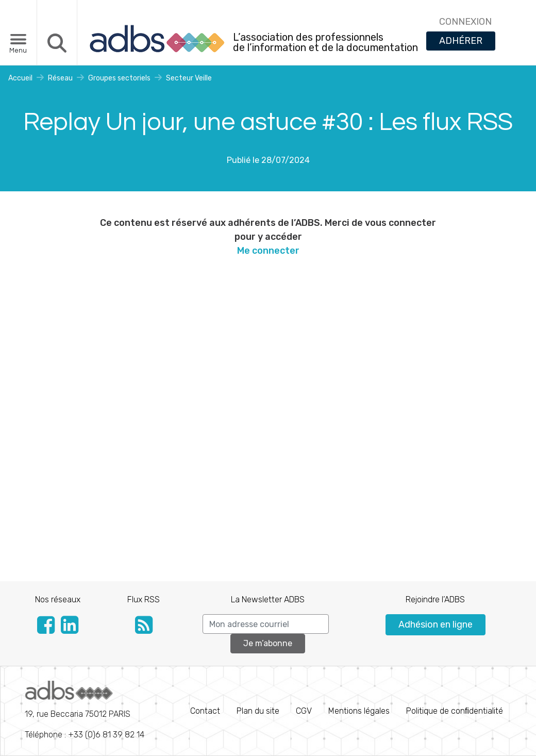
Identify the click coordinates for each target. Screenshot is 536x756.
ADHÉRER (461, 41)
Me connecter (268, 251)
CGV (304, 711)
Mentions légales (359, 711)
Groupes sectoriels (119, 78)
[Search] (266, 624)
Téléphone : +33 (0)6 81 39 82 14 (85, 710)
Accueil (20, 78)
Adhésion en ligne (435, 624)
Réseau (60, 78)
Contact (205, 711)
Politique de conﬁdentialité (455, 711)
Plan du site (258, 711)
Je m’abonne (268, 643)
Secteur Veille (189, 78)
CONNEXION (465, 22)
